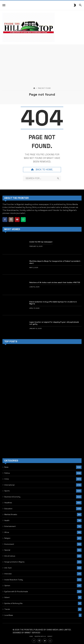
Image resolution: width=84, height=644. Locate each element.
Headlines (8, 503)
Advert (7, 597)
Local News (9, 615)
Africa (7, 532)
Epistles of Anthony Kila (13, 603)
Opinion (7, 586)
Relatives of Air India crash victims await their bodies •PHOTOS (55, 283)
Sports (7, 491)
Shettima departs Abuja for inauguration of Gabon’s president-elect (55, 262)
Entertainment (10, 526)
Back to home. (42, 170)
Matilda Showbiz (11, 515)
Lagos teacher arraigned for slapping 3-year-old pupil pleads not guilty (54, 323)
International (9, 485)
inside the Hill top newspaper (41, 242)
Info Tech (8, 568)
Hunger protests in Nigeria (14, 562)
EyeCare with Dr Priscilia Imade (16, 592)
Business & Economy (12, 497)
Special (7, 550)
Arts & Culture (10, 556)
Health (7, 520)
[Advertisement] (42, 62)
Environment (9, 544)
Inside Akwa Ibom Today (14, 580)
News (6, 467)
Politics (7, 473)
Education (8, 509)
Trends (7, 609)
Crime (7, 479)
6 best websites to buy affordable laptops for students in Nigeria (53, 303)
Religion (7, 538)
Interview (8, 574)
